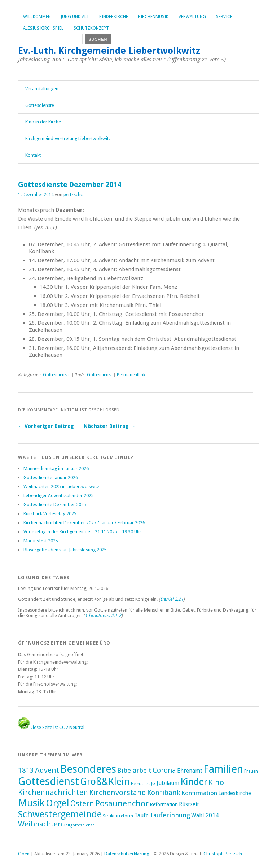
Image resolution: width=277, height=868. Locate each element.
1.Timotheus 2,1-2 (103, 615)
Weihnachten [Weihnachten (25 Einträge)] (40, 824)
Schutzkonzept (91, 28)
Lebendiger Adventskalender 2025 (59, 496)
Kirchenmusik (153, 17)
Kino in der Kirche (43, 122)
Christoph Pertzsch (223, 854)
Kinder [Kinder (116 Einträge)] (194, 782)
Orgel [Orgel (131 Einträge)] (58, 803)
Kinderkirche (114, 17)
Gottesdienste (40, 105)
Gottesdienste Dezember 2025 (55, 505)
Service (224, 17)
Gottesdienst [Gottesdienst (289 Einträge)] (49, 781)
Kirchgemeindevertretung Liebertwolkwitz (68, 138)
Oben (24, 854)
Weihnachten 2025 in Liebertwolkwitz (61, 487)
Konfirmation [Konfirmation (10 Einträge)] (199, 793)
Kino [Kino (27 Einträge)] (216, 782)
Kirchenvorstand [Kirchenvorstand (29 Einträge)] (118, 793)
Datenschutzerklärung (127, 854)
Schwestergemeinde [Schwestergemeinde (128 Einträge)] (60, 814)
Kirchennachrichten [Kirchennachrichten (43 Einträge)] (53, 792)
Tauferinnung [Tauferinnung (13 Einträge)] (170, 815)
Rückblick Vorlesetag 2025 (50, 514)
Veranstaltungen (42, 89)
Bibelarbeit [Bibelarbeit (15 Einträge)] (134, 770)
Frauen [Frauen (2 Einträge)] (251, 771)
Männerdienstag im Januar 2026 (56, 468)
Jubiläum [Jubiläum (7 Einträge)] (168, 783)
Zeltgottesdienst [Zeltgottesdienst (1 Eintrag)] (79, 825)
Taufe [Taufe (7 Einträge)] (141, 815)
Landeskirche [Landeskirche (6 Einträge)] (235, 793)
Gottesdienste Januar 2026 (51, 478)
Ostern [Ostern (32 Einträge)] (82, 804)
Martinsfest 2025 (41, 541)
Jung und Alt (75, 17)
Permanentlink (131, 375)
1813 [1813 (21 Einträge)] (26, 770)
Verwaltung (192, 17)
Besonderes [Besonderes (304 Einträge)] (88, 769)
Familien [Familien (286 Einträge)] (223, 769)
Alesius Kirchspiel (43, 28)
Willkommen (37, 17)
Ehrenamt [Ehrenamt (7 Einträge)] (190, 771)
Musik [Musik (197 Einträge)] (31, 803)
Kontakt (33, 155)
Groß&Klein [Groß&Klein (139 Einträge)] (105, 782)
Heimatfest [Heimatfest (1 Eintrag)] (140, 784)
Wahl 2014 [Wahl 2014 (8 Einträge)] (205, 815)
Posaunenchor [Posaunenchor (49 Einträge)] (122, 803)
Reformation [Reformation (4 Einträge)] (164, 804)
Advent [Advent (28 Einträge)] (47, 770)
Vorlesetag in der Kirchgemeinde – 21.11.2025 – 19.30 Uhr (82, 532)
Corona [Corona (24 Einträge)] (164, 770)
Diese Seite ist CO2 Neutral (51, 727)
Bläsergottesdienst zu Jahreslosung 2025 (65, 550)
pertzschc (73, 195)
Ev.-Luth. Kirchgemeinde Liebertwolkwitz (109, 51)
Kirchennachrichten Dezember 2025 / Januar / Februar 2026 (84, 523)
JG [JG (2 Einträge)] (153, 784)
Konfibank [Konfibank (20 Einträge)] (164, 793)
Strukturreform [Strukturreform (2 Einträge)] (118, 816)
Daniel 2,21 (172, 599)
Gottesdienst (100, 375)
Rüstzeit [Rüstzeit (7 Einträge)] (189, 804)
